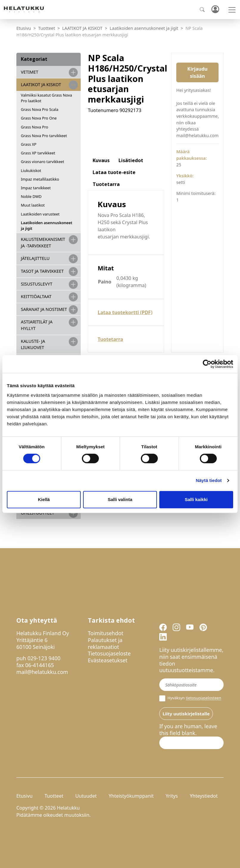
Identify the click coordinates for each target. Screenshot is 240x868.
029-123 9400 (44, 658)
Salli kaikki (196, 499)
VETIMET (30, 72)
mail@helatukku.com (42, 672)
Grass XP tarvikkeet (38, 153)
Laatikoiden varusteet (40, 214)
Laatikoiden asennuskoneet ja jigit (144, 28)
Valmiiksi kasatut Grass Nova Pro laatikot (46, 98)
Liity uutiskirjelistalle (186, 714)
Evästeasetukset (108, 660)
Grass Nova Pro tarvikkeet (44, 136)
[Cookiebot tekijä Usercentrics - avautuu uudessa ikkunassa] (207, 364)
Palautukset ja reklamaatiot (105, 643)
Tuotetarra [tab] (106, 184)
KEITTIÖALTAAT (36, 296)
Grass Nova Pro (35, 127)
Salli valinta (120, 499)
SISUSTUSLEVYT (37, 284)
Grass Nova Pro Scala (40, 109)
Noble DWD (31, 196)
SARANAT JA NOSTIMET (44, 309)
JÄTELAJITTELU (35, 258)
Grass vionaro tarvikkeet (42, 162)
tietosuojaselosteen (204, 698)
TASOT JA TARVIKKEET (42, 271)
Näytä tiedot (209, 480)
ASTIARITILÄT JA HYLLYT (37, 325)
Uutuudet (86, 796)
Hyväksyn (190, 698)
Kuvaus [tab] (101, 160)
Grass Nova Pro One (39, 118)
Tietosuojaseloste (109, 653)
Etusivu (24, 28)
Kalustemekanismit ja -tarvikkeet (43, 242)
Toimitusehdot (106, 633)
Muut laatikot (33, 205)
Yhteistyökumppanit (131, 796)
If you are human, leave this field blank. (188, 730)
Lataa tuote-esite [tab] (114, 172)
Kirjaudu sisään (197, 72)
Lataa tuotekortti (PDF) (125, 312)
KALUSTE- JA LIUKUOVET (33, 344)
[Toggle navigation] (232, 10)
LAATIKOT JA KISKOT (82, 28)
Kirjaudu (215, 10)
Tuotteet (47, 28)
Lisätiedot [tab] (131, 160)
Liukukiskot (31, 170)
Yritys (172, 796)
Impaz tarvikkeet (36, 188)
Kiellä (44, 499)
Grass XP (29, 144)
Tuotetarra (110, 339)
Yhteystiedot (204, 796)
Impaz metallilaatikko (40, 179)
